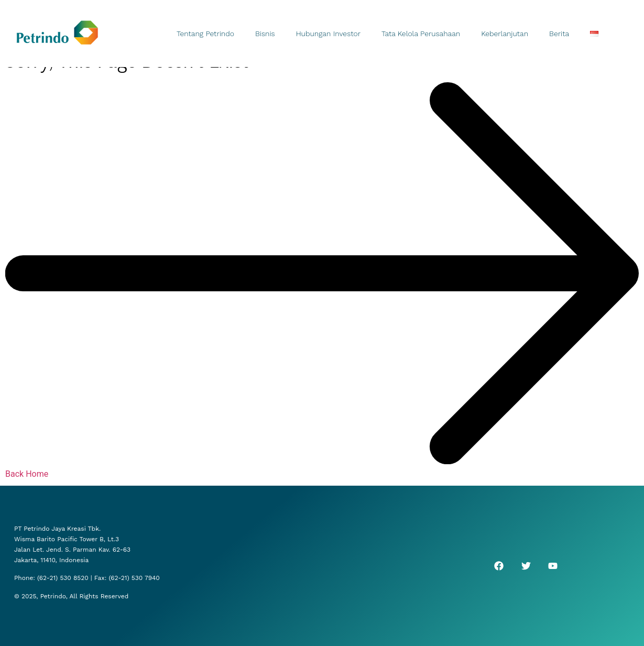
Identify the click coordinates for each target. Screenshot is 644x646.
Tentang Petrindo (205, 34)
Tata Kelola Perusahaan (421, 34)
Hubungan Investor (328, 34)
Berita (559, 34)
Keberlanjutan (505, 34)
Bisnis (265, 34)
